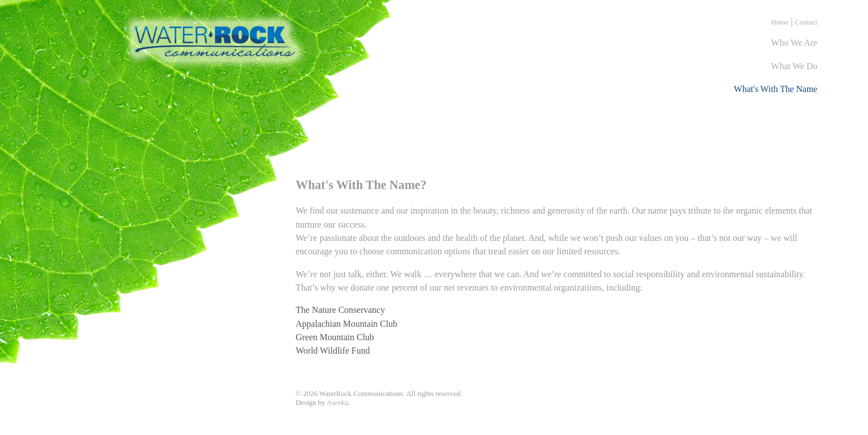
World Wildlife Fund (333, 351)
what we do (794, 66)
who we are (794, 43)
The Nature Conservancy (340, 310)
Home (780, 22)
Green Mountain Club (335, 337)
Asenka (338, 402)
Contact (806, 22)
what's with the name (776, 89)
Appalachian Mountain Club (346, 324)
